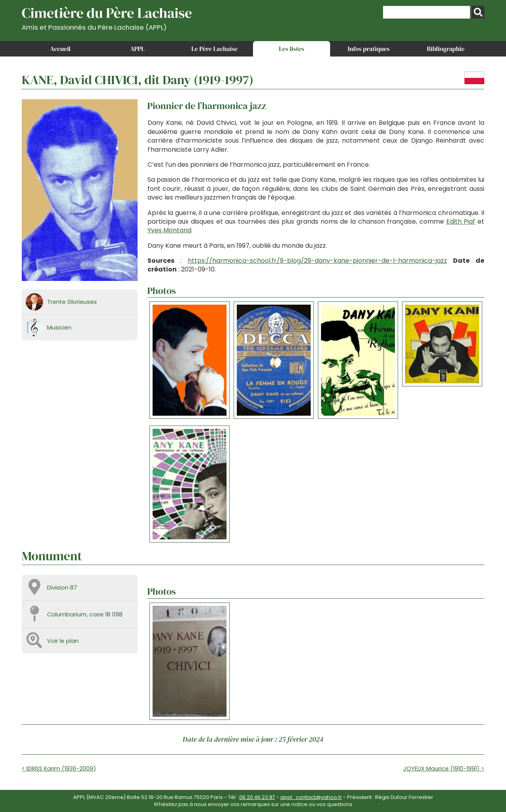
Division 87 (62, 588)
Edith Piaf (461, 221)
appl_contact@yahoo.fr (311, 797)
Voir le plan (63, 641)
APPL (137, 49)
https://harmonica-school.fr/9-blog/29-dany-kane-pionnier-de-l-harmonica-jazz (317, 261)
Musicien (59, 328)
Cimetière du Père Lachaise (107, 17)
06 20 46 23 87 (257, 797)
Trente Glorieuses (72, 302)
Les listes (291, 49)
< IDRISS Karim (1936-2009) (59, 769)
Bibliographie (446, 49)
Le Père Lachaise (214, 49)
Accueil (60, 49)
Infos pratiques (368, 49)
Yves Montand (169, 230)
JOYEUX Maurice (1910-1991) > (444, 769)
